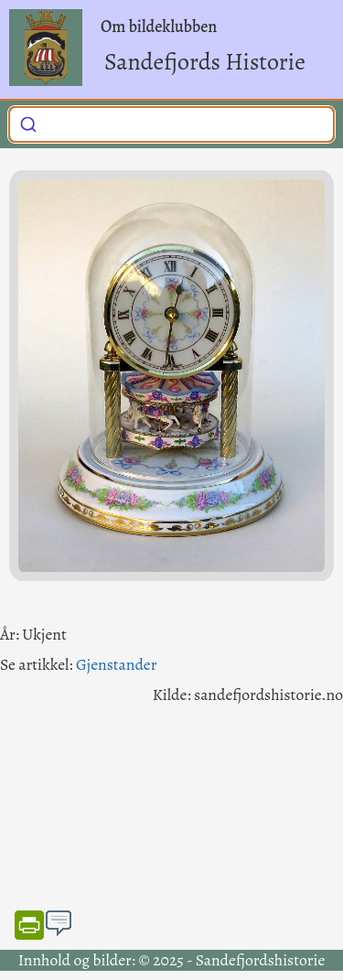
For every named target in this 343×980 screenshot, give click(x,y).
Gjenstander (116, 664)
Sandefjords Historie (205, 62)
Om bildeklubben (159, 27)
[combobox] (171, 124)
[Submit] (28, 123)
